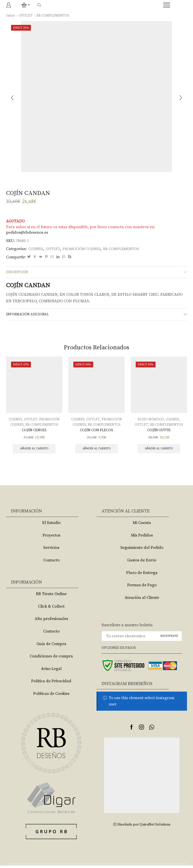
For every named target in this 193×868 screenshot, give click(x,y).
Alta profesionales (51, 621)
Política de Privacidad (51, 684)
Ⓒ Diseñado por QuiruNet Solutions (142, 827)
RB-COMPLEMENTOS (54, 16)
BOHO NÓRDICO (151, 421)
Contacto (51, 563)
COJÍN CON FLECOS (96, 432)
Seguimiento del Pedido (142, 550)
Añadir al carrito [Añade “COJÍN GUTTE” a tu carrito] (159, 451)
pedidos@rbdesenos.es (27, 232)
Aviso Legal (51, 671)
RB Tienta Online (51, 596)
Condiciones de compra (51, 659)
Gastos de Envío (142, 563)
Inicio (11, 16)
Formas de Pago (142, 588)
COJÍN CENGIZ (34, 432)
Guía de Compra (51, 646)
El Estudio (51, 525)
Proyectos (51, 538)
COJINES (36, 249)
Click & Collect (51, 609)
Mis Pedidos (142, 538)
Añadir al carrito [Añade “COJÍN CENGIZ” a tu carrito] (34, 451)
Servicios (51, 550)
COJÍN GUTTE (159, 432)
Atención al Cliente (142, 600)
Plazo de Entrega (142, 575)
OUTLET (26, 16)
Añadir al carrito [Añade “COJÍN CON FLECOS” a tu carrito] (97, 451)
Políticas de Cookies (51, 696)
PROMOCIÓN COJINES (85, 249)
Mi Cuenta (142, 525)
